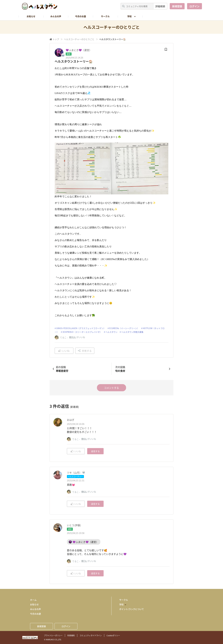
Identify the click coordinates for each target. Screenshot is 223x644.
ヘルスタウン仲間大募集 (132, 332)
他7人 (84, 561)
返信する (95, 451)
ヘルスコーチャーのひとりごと (79, 39)
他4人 (84, 439)
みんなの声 (56, 16)
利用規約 (71, 635)
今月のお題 (81, 16)
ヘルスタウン (111, 332)
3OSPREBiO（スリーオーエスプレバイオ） (82, 332)
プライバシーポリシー (53, 635)
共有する (85, 351)
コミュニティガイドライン (91, 635)
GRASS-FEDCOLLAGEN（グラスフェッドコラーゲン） (81, 328)
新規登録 (177, 6)
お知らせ (31, 16)
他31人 (72, 337)
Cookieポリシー (113, 635)
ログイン (195, 6)
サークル (105, 16)
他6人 (84, 492)
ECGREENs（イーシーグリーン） (124, 328)
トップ (56, 39)
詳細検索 (160, 6)
